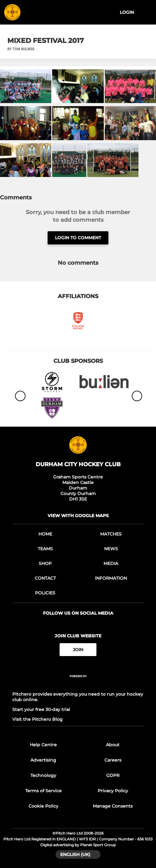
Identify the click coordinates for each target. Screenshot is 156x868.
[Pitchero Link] (78, 684)
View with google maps (78, 516)
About (113, 745)
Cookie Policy (43, 806)
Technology (43, 775)
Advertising (43, 760)
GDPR (113, 775)
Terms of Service (43, 791)
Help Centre (43, 745)
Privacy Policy (113, 791)
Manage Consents (113, 806)
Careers (113, 760)
